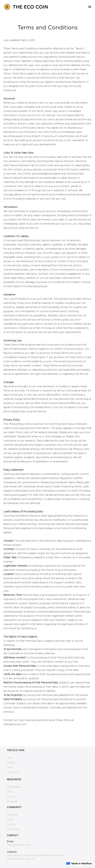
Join (10, 758)
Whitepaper (14, 787)
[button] (90, 7)
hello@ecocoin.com (19, 845)
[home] (25, 6)
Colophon (13, 772)
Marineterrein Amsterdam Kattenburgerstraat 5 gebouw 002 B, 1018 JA (36, 857)
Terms (10, 792)
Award (11, 763)
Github (11, 797)
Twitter (11, 825)
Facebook (13, 829)
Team (10, 768)
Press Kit (12, 802)
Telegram (12, 815)
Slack (10, 820)
